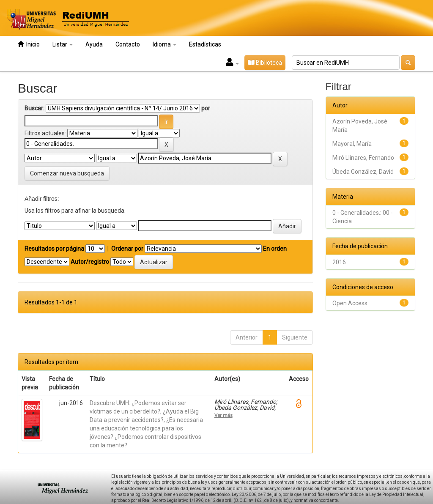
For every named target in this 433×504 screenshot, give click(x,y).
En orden (275, 249)
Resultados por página (54, 249)
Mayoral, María (352, 144)
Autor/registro (90, 262)
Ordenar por (127, 249)
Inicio (29, 44)
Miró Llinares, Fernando (363, 158)
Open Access (350, 303)
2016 (339, 262)
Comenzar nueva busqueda (67, 173)
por (206, 108)
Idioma (164, 44)
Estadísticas (205, 44)
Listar (63, 44)
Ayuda (94, 44)
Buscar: (34, 108)
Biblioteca (265, 63)
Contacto (128, 44)
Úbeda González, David (363, 172)
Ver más (223, 415)
